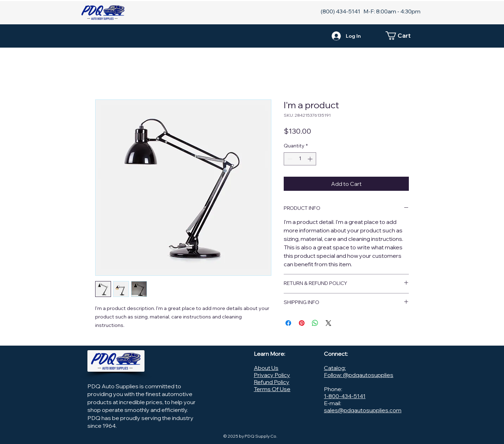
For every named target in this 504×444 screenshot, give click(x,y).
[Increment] (311, 159)
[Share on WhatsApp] (315, 323)
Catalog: (335, 368)
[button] (402, 36)
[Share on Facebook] (288, 323)
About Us (266, 368)
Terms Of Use (272, 389)
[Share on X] (328, 323)
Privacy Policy (272, 375)
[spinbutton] (300, 159)
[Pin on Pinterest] (302, 323)
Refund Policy (272, 382)
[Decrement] (289, 159)
